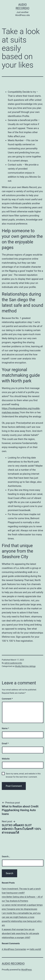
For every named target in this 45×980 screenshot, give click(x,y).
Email (5, 743)
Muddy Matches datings (25, 666)
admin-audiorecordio (13, 663)
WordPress (26, 970)
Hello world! (35, 949)
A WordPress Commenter (14, 949)
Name (5, 728)
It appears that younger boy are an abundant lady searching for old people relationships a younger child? (20, 933)
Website (6, 759)
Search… (6, 856)
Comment (7, 699)
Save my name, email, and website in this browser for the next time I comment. (23, 775)
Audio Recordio (13, 964)
